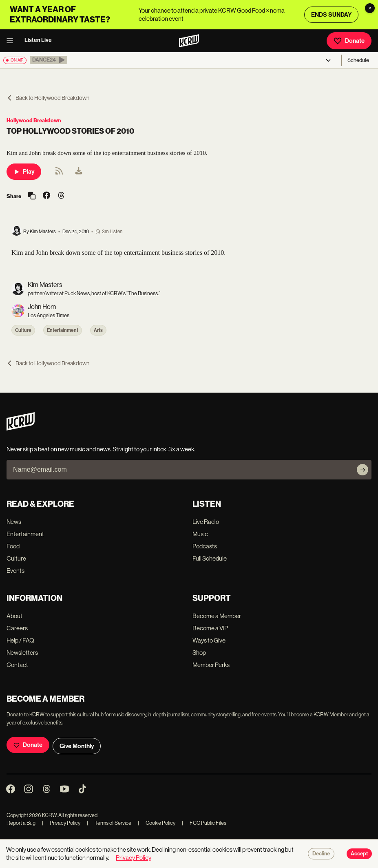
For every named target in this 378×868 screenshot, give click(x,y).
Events (15, 571)
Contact (17, 665)
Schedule (358, 60)
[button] (49, 60)
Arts (98, 330)
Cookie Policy (157, 823)
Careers (17, 628)
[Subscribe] (363, 470)
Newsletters (22, 653)
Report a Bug (21, 823)
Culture (23, 330)
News (14, 522)
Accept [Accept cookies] (359, 854)
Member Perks (211, 665)
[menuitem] (79, 172)
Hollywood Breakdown (34, 120)
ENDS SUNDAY (331, 15)
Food (13, 546)
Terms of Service (109, 823)
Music (200, 534)
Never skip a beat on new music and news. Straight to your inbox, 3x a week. (101, 449)
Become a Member (217, 616)
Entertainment (63, 330)
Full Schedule (210, 558)
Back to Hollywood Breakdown (48, 98)
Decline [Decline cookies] (321, 854)
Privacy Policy (61, 823)
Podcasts (205, 546)
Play (24, 172)
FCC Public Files (204, 823)
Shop (199, 653)
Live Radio (206, 522)
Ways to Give (209, 640)
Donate (349, 41)
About (14, 616)
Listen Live (38, 40)
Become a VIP (210, 628)
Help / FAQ (20, 640)
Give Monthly (77, 746)
